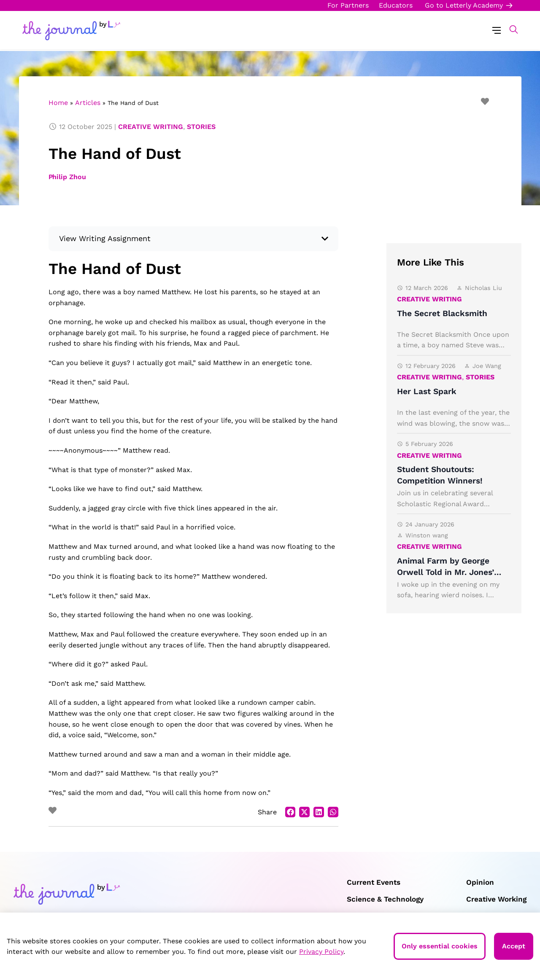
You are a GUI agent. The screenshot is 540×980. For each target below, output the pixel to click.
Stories (201, 127)
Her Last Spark (427, 391)
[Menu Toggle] (497, 30)
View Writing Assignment (105, 238)
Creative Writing (151, 127)
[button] (509, 30)
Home (58, 103)
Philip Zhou (67, 177)
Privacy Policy (321, 952)
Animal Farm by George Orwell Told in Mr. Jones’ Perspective (445, 572)
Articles (88, 103)
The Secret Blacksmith (442, 313)
